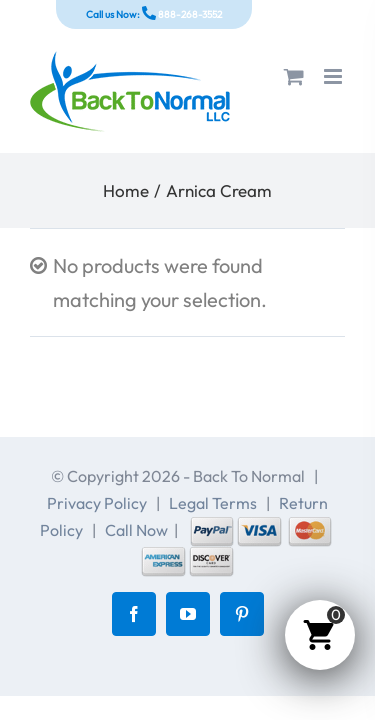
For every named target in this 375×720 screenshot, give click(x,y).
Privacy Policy (97, 503)
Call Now (136, 530)
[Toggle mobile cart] (294, 76)
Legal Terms (213, 503)
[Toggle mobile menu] (334, 76)
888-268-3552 (189, 14)
